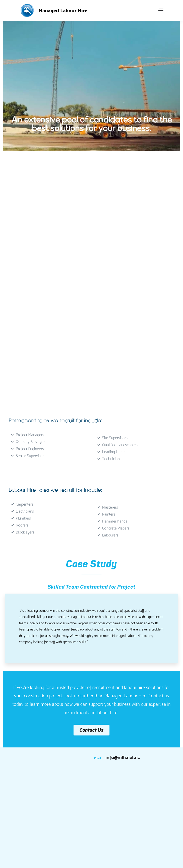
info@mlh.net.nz (123, 757)
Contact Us (91, 730)
